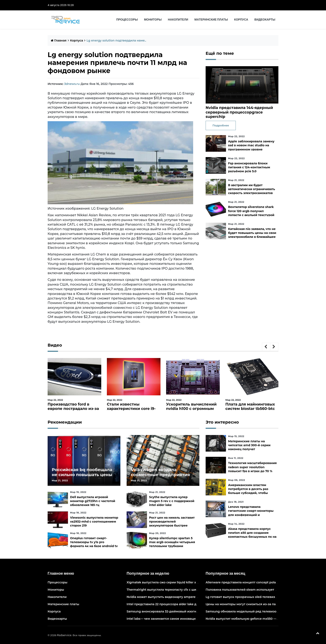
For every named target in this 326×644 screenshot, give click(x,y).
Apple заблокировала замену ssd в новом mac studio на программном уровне (251, 145)
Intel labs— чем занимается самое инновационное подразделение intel (182, 619)
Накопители (178, 20)
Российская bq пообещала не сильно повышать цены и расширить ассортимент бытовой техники (82, 477)
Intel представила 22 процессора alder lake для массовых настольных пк (183, 604)
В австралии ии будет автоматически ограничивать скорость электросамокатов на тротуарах (252, 191)
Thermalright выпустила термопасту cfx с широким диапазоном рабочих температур (193, 590)
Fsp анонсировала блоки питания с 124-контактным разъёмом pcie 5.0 (249, 167)
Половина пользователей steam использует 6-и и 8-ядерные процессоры (263, 590)
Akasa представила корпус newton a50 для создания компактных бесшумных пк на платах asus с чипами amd (252, 535)
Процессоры (127, 20)
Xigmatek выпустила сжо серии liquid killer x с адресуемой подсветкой (182, 582)
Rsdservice (64, 635)
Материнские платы (211, 20)
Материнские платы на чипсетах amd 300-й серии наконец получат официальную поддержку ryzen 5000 (249, 449)
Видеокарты (265, 20)
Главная (59, 40)
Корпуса (241, 20)
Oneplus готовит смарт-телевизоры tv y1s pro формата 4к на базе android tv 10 (94, 544)
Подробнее (221, 125)
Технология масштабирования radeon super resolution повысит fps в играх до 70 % (252, 467)
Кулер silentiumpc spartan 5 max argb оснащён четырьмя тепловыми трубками (172, 542)
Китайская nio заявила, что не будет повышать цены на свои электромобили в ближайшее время (252, 235)
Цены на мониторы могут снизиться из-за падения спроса (251, 604)
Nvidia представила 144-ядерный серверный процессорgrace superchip (239, 112)
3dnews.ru (72, 84)
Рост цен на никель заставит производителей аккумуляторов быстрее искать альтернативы (172, 524)
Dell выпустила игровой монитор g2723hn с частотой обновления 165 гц (93, 501)
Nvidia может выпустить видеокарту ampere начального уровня (177, 597)
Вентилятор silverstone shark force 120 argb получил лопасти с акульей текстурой (251, 211)
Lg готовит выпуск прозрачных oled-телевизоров (244, 597)
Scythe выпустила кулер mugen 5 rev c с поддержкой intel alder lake (172, 501)
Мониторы (153, 20)
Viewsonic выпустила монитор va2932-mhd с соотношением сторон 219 (94, 522)
